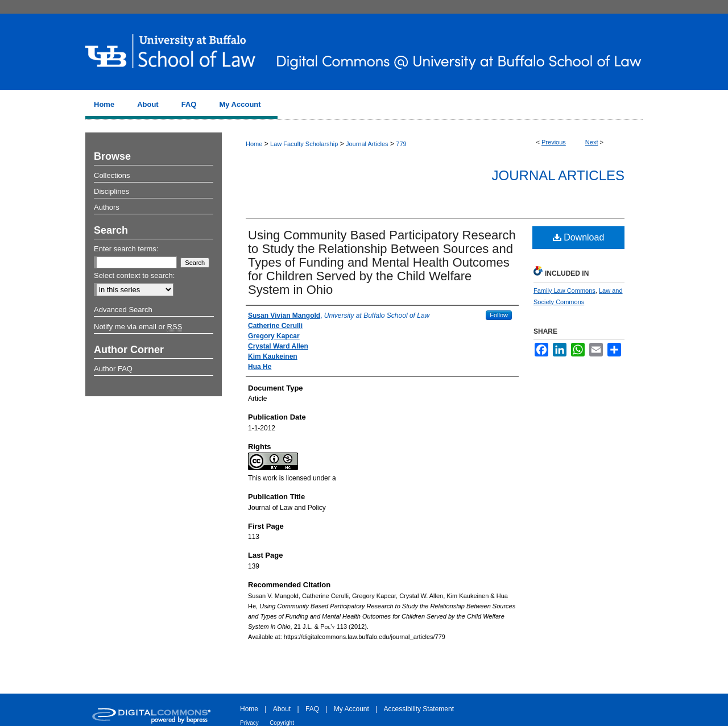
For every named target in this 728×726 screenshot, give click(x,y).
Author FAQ (113, 369)
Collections (112, 175)
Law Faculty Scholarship (304, 144)
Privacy (249, 723)
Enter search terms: (126, 249)
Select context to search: (134, 275)
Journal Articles (367, 144)
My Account (351, 709)
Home (254, 144)
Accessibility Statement (419, 709)
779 (401, 144)
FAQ (312, 709)
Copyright (282, 723)
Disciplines (111, 191)
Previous (554, 142)
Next (592, 142)
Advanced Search (123, 310)
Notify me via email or (138, 327)
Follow (499, 315)
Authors (107, 207)
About (282, 709)
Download (579, 237)
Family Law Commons (564, 291)
